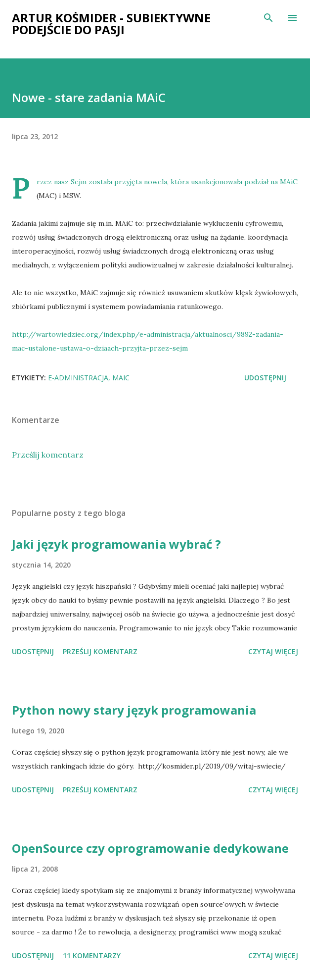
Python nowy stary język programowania (134, 710)
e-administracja (78, 378)
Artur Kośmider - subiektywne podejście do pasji (111, 24)
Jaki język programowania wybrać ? (116, 544)
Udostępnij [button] (265, 378)
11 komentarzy (92, 955)
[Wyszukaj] (268, 18)
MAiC (121, 378)
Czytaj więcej (273, 651)
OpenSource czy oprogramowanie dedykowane (150, 848)
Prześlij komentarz (48, 455)
